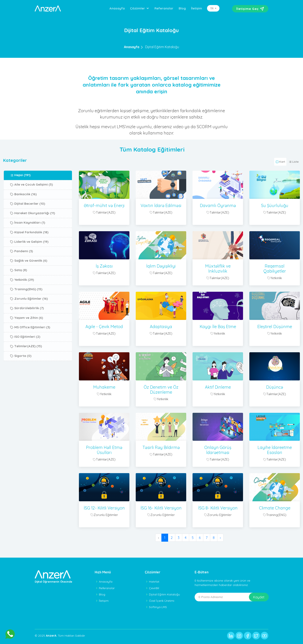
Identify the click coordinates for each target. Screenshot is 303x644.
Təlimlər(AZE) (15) (26, 359)
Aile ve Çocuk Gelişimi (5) (31, 198)
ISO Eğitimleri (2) (25, 350)
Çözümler (138, 8)
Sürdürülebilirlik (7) (27, 321)
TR (212, 8)
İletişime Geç (250, 9)
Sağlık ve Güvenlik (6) (29, 274)
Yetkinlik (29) (22, 293)
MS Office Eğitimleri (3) (30, 340)
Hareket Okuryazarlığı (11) (33, 226)
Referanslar (164, 8)
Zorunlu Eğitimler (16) (29, 312)
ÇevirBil (154, 588)
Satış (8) (19, 283)
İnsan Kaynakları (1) (28, 236)
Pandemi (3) (21, 264)
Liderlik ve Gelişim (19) (29, 255)
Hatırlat (154, 582)
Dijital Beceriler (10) (28, 217)
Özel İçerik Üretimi (162, 601)
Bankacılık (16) (23, 207)
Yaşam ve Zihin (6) (27, 331)
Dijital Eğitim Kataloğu (162, 47)
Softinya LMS (158, 607)
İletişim (197, 8)
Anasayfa (117, 8)
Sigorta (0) (21, 369)
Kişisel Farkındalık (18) (29, 245)
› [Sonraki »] (220, 538)
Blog (182, 8)
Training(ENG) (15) (26, 302)
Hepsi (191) (20, 188)
